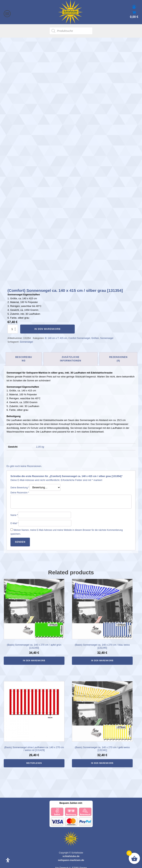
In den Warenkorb (47, 325)
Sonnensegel (107, 334)
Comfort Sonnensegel (79, 334)
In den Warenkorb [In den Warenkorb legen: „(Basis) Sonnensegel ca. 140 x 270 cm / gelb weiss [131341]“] (102, 759)
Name (14, 511)
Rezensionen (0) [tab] (118, 355)
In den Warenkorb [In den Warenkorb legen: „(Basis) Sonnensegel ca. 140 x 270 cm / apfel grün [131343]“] (34, 656)
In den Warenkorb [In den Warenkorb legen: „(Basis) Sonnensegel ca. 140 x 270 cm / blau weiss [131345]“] (102, 656)
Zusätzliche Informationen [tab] (71, 355)
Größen (95, 334)
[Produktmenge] (13, 325)
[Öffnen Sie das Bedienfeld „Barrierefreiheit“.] (8, 860)
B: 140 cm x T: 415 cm (56, 334)
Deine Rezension (20, 488)
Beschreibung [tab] (24, 355)
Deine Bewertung (20, 483)
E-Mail (14, 519)
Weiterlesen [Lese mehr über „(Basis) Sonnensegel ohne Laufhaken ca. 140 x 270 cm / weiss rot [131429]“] (34, 759)
